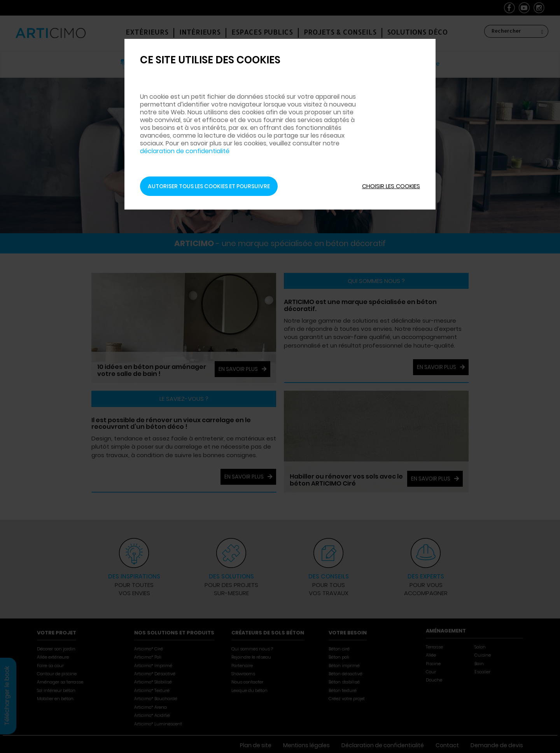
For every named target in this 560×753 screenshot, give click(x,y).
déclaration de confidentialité (185, 151)
